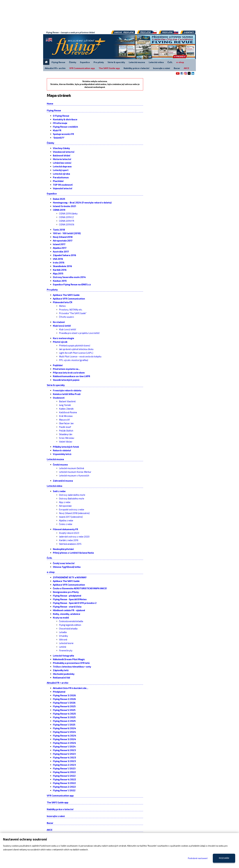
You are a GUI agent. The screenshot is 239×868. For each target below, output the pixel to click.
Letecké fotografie (63, 656)
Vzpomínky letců (62, 454)
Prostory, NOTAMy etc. (71, 310)
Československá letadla (71, 621)
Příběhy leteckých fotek (66, 447)
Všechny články (61, 148)
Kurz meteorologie (63, 338)
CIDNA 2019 (59, 210)
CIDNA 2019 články (68, 213)
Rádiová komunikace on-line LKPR (71, 376)
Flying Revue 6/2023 (64, 750)
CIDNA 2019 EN (67, 224)
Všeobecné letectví (64, 152)
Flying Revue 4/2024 (64, 736)
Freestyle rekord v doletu (67, 390)
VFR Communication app (60, 796)
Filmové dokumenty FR (65, 529)
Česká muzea (60, 465)
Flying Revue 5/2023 (64, 754)
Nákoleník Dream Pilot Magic (69, 659)
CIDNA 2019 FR (67, 221)
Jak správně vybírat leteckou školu (76, 349)
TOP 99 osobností (63, 185)
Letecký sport (61, 170)
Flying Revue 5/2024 (64, 732)
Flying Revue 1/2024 (64, 747)
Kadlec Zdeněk (66, 409)
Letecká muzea (55, 459)
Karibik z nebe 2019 (69, 540)
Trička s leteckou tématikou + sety (72, 667)
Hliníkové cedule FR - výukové (69, 610)
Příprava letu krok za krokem (69, 373)
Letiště (63, 647)
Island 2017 (59, 244)
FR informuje (60, 123)
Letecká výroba (61, 174)
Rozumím (224, 858)
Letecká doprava (62, 166)
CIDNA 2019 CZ (66, 217)
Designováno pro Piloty (66, 592)
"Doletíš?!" (59, 138)
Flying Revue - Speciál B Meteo (70, 599)
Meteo (62, 306)
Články (50, 143)
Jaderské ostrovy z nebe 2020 (74, 537)
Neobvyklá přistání (63, 549)
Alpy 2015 (58, 273)
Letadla (63, 632)
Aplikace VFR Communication (69, 299)
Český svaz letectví (64, 563)
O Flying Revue (61, 116)
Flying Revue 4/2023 (64, 757)
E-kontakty (191, 33)
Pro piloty (52, 290)
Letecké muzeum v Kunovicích (74, 475)
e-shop (51, 572)
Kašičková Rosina (68, 412)
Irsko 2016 (59, 262)
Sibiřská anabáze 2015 (70, 544)
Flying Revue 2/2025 (64, 721)
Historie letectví (62, 159)
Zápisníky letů (61, 670)
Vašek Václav (66, 442)
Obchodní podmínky (64, 674)
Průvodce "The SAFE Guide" (73, 313)
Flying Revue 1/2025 (64, 725)
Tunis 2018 (59, 230)
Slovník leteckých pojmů (66, 380)
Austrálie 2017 (61, 252)
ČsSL (50, 558)
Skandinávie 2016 (62, 266)
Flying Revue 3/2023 (64, 761)
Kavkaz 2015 (60, 281)
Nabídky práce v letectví (60, 809)
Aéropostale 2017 (63, 241)
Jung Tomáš (65, 405)
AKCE (50, 830)
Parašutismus (61, 177)
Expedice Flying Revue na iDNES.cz (72, 284)
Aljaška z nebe (66, 520)
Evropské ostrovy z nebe (72, 509)
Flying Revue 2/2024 (64, 743)
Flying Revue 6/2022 (64, 772)
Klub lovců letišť (62, 326)
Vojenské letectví (62, 188)
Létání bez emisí (62, 163)
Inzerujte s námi (56, 816)
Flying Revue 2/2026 (64, 699)
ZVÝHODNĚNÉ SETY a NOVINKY (70, 577)
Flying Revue (54, 110)
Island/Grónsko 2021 (64, 206)
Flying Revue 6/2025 (64, 706)
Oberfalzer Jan (66, 423)
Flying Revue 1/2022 (64, 790)
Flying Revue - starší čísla (67, 607)
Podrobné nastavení (198, 858)
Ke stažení (59, 322)
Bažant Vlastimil (67, 401)
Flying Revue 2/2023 (64, 765)
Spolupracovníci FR (63, 134)
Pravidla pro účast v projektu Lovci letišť (79, 333)
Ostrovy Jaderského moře (72, 495)
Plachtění (58, 181)
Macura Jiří (64, 420)
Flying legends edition (70, 625)
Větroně (63, 639)
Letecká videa (54, 486)
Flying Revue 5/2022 (64, 776)
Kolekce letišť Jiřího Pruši (67, 394)
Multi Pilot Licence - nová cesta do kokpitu (80, 356)
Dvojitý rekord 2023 (69, 533)
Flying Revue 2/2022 (64, 787)
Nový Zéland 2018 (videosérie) (74, 513)
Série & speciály (56, 385)
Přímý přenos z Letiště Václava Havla (73, 553)
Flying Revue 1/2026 (64, 703)
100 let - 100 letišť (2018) (67, 233)
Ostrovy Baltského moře (72, 498)
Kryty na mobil (61, 618)
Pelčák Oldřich (66, 431)
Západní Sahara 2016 (64, 255)
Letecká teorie (66, 643)
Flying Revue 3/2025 (64, 717)
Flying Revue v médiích (65, 127)
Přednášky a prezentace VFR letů (71, 663)
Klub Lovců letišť (68, 329)
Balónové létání (62, 155)
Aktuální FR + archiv (58, 683)
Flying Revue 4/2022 (64, 779)
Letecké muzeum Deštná (71, 468)
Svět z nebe (59, 491)
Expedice (52, 194)
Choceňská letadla (68, 629)
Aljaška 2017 (60, 248)
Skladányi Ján (66, 434)
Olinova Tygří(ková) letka (67, 567)
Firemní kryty (66, 650)
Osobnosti (59, 398)
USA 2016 (58, 259)
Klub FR (57, 130)
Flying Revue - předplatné (67, 596)
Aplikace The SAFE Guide (66, 295)
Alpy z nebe (65, 502)
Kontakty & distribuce (65, 119)
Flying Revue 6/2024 (64, 728)
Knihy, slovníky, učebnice (67, 614)
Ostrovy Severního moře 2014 (69, 277)
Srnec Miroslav (67, 438)
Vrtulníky (63, 636)
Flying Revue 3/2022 (64, 783)
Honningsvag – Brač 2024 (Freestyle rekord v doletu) (82, 202)
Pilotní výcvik (60, 342)
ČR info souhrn (66, 317)
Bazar (50, 823)
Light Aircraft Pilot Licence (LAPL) (76, 353)
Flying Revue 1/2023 (64, 768)
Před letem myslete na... (66, 369)
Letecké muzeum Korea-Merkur (75, 472)
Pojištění (58, 365)
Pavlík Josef (65, 427)
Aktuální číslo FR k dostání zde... (71, 688)
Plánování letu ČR (63, 302)
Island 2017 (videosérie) (71, 517)
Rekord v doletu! (62, 450)
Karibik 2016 (60, 270)
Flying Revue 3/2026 (64, 695)
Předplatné (59, 692)
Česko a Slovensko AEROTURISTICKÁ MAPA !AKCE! (80, 588)
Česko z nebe (66, 524)
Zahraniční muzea (63, 481)
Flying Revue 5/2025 (64, 710)
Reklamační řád (61, 678)
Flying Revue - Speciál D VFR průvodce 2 (75, 603)
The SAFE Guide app (58, 802)
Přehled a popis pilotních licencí (75, 345)
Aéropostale (65, 506)
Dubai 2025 (59, 199)
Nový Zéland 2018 (63, 237)
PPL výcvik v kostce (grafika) (74, 360)
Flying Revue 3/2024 (64, 739)
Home (50, 104)
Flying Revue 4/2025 (64, 714)
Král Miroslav (66, 416)
